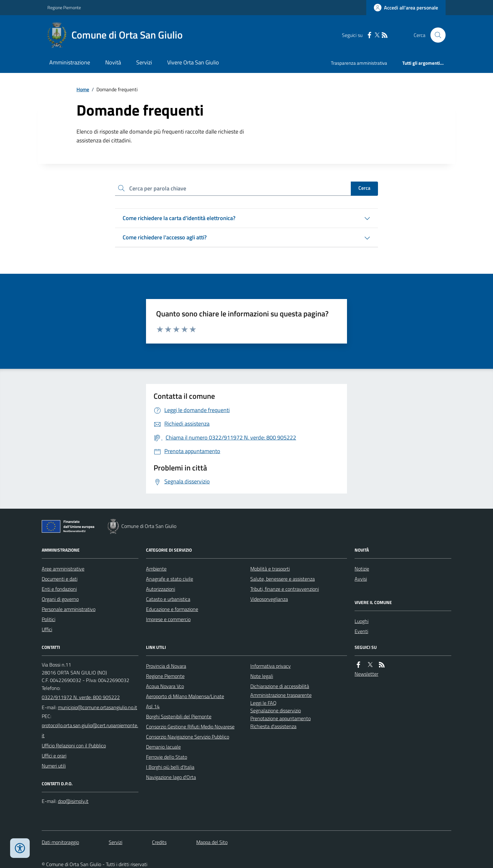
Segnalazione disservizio (276, 710)
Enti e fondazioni (59, 589)
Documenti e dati (60, 579)
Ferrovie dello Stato (167, 757)
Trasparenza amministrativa (359, 63)
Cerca (364, 188)
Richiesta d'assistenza (273, 726)
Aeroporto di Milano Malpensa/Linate (185, 696)
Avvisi (361, 579)
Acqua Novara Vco (165, 686)
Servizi (144, 62)
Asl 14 (153, 706)
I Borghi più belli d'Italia (170, 767)
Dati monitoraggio (60, 842)
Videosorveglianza (269, 599)
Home (83, 89)
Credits (159, 842)
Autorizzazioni (161, 589)
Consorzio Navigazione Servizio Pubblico (188, 737)
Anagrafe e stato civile (170, 579)
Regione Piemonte (64, 7)
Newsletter (366, 674)
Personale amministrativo (69, 609)
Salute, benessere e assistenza (283, 579)
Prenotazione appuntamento (280, 718)
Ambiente (156, 569)
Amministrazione (70, 62)
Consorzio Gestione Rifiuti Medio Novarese (190, 727)
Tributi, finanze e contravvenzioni (285, 589)
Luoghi (362, 621)
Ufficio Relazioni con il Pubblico (74, 745)
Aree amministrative (63, 569)
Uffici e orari (54, 756)
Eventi (361, 631)
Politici (49, 619)
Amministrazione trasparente (281, 695)
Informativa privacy (271, 666)
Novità (113, 62)
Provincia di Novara (166, 666)
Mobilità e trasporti (270, 569)
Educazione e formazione (172, 609)
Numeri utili (54, 766)
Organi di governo (60, 599)
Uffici (47, 629)
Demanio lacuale (163, 747)
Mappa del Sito (212, 842)
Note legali (262, 676)
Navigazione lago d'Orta (171, 777)
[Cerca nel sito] (435, 35)
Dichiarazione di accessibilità (280, 686)
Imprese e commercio (168, 619)
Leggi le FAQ (263, 703)
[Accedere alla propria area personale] (406, 8)
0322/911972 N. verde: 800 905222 (81, 697)
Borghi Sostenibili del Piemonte (179, 716)
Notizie (362, 569)
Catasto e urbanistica (168, 599)
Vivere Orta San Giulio (193, 62)
